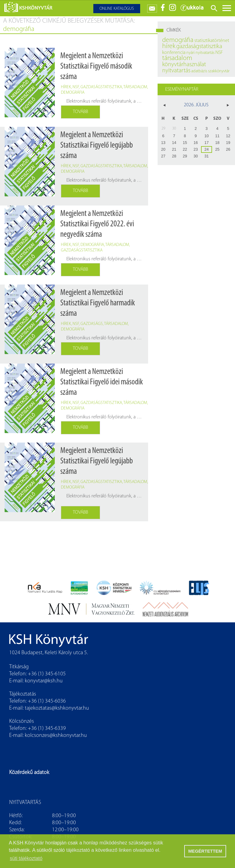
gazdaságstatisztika (101, 87)
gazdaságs (92, 324)
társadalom (135, 87)
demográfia (73, 93)
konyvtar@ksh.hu (44, 681)
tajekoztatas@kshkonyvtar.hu (57, 708)
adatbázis (199, 71)
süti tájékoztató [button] (26, 858)
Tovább (80, 112)
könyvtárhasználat (184, 65)
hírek (66, 87)
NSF (76, 87)
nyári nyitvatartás (200, 53)
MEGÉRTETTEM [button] (205, 851)
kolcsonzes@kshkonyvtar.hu (56, 736)
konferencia (174, 53)
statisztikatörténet (212, 41)
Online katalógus (117, 9)
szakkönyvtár (219, 71)
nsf (76, 324)
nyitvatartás (176, 71)
